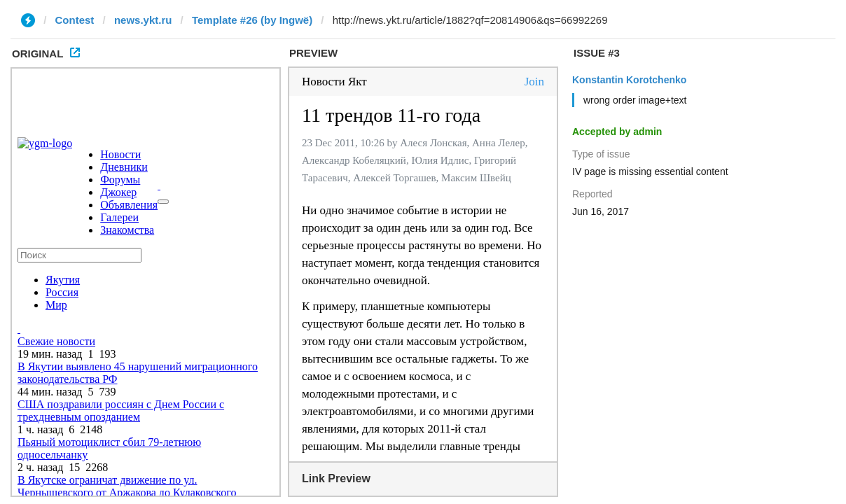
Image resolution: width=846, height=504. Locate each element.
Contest (75, 20)
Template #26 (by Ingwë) (252, 20)
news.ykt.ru (143, 20)
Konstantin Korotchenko (629, 80)
